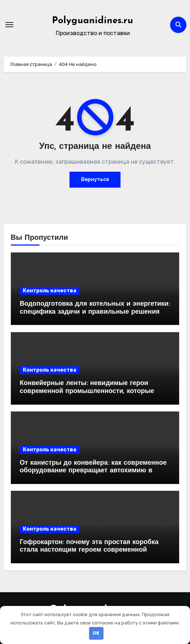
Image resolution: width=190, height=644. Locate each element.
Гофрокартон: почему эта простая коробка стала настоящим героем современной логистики (89, 550)
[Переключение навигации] (9, 25)
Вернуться (95, 179)
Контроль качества (50, 291)
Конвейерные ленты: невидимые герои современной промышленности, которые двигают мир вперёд (87, 391)
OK (96, 633)
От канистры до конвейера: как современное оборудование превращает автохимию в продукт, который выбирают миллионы (93, 471)
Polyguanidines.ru (93, 21)
